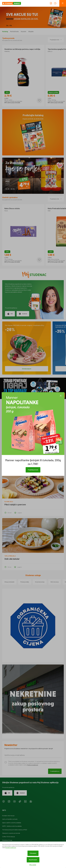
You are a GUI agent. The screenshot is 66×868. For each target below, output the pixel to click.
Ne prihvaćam (33, 860)
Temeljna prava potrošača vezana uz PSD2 (15, 830)
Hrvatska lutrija (40, 582)
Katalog (5, 31)
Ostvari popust (27, 369)
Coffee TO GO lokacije (9, 837)
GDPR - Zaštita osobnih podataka (12, 826)
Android (23, 314)
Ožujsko (31, 31)
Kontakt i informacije (8, 816)
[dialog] (33, 855)
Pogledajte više (56, 40)
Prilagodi (33, 865)
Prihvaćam (33, 853)
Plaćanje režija (25, 582)
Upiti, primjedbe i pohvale (10, 819)
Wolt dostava (55, 582)
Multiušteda (14, 31)
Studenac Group (7, 840)
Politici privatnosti (33, 765)
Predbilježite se (55, 771)
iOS (10, 314)
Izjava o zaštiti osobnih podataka (12, 823)
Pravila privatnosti (11, 847)
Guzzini (23, 31)
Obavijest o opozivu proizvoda (11, 833)
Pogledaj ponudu (33, 470)
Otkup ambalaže (9, 582)
